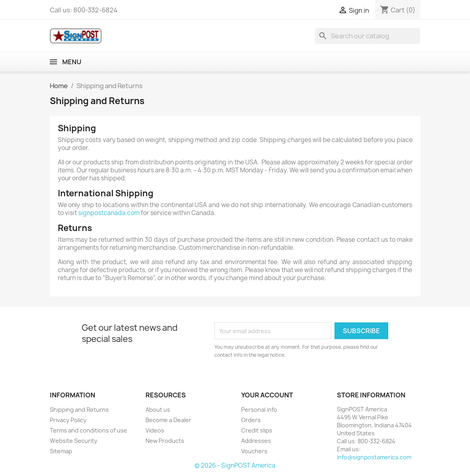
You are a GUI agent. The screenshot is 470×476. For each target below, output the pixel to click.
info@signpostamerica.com (374, 457)
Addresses (256, 441)
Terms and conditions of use (88, 430)
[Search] (368, 36)
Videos (155, 430)
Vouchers (254, 451)
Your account (267, 395)
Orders (251, 420)
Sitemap (61, 451)
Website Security (74, 441)
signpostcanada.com (109, 213)
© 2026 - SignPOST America (235, 465)
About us (158, 410)
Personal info (259, 410)
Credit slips (257, 430)
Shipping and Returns (79, 410)
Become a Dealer (168, 420)
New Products (165, 441)
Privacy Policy (68, 420)
